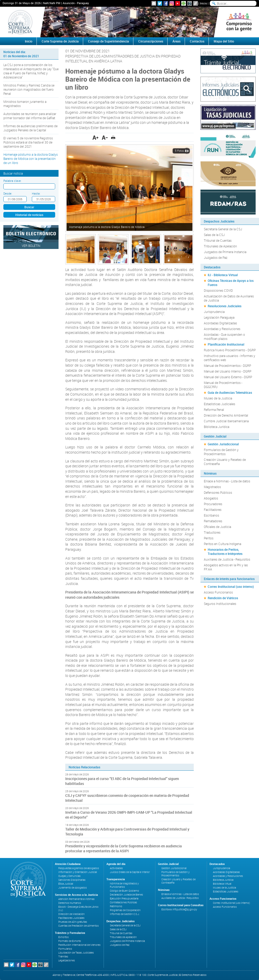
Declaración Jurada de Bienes (126, 895)
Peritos (209, 538)
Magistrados (212, 487)
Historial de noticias (29, 215)
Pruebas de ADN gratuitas (73, 922)
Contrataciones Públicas (123, 902)
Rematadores (213, 521)
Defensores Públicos (218, 492)
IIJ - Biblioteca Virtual (223, 275)
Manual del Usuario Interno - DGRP (228, 371)
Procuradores (213, 504)
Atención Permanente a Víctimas (76, 899)
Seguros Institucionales (220, 604)
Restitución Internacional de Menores (79, 945)
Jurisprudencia (214, 312)
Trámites (63, 957)
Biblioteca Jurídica (217, 427)
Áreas (177, 41)
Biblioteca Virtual (222, 884)
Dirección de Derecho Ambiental (226, 415)
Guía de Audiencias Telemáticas (230, 392)
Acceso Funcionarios (218, 592)
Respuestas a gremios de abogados (79, 868)
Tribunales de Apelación (220, 246)
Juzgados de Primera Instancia (225, 252)
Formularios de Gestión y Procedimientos (221, 452)
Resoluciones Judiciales (225, 306)
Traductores (212, 532)
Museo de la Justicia (218, 398)
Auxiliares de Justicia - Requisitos (227, 559)
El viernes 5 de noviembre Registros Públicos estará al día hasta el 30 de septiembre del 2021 (28, 142)
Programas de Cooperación (125, 910)
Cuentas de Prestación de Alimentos (78, 926)
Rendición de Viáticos (223, 598)
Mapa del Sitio (224, 41)
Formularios (65, 949)
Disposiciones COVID (218, 290)
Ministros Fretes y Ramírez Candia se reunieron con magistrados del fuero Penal (29, 89)
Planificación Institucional (226, 344)
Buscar (29, 207)
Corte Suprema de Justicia (60, 41)
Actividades (116, 868)
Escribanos (211, 515)
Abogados (211, 498)
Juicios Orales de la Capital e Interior (130, 872)
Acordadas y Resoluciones (222, 329)
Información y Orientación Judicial (78, 872)
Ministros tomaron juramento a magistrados (25, 104)
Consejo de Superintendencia (109, 41)
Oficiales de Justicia (217, 527)
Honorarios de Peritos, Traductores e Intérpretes (225, 552)
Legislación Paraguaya (219, 317)
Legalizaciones (67, 960)
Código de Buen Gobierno (124, 891)
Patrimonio (116, 906)
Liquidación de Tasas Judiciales (76, 953)
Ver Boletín (31, 246)
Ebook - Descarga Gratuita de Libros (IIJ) (78, 909)
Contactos (197, 41)
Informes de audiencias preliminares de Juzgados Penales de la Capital (30, 128)
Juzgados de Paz (216, 257)
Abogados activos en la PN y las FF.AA (226, 567)
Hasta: (36, 193)
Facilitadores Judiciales (71, 918)
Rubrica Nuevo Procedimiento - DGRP (230, 350)
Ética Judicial (66, 884)
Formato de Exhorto (70, 941)
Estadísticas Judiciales (220, 404)
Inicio (203, 3)
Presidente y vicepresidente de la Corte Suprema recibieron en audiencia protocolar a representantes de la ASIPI (124, 848)
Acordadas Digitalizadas (220, 323)
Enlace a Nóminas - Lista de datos (227, 481)
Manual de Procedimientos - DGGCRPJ (223, 385)
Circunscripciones (151, 41)
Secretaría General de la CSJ (223, 229)
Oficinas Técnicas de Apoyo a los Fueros (231, 283)
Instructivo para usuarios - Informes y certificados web (229, 358)
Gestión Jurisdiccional (223, 444)
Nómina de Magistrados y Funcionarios (124, 885)
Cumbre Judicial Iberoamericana (226, 421)
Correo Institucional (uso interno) (231, 586)
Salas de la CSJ (214, 235)
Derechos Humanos (70, 903)
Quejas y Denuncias (69, 876)
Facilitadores (213, 510)
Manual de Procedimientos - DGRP (227, 366)
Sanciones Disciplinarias (72, 880)
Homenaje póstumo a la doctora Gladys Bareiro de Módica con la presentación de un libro (31, 159)
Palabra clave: (12, 181)
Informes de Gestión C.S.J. (125, 914)
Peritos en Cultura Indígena (222, 544)
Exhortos (63, 937)
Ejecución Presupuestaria (124, 899)
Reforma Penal (214, 410)
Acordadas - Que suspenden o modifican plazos (224, 337)
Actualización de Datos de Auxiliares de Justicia (229, 298)
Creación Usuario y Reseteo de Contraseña (225, 462)
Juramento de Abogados (73, 888)
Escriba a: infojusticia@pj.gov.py (179, 909)
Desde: (8, 193)
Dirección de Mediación (71, 914)
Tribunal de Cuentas (218, 240)
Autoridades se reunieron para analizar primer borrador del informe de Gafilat (30, 116)
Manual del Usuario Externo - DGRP (228, 377)
